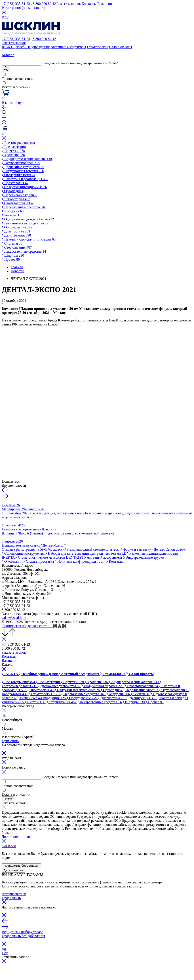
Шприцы (13, 255)
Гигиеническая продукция (26, 223)
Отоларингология (19, 175)
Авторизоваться (14, 894)
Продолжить (11, 898)
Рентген (11, 215)
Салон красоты (120, 47)
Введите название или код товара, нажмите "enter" (80, 63)
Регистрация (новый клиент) (23, 8)
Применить (10, 741)
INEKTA (8, 47)
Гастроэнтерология (21, 163)
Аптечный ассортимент (68, 47)
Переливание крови (19, 195)
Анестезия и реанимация (25, 179)
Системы (12, 243)
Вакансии (105, 4)
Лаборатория (16, 199)
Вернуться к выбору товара (22, 932)
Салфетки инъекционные (24, 187)
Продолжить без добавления (23, 936)
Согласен (9, 846)
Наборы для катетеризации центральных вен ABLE (86, 553)
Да (4, 949)
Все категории (14, 147)
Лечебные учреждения (33, 47)
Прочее (11, 259)
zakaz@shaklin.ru (15, 618)
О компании (13, 561)
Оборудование (17, 227)
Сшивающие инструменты (24, 553)
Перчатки (13, 151)
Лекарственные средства (24, 251)
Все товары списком (18, 143)
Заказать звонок (69, 4)
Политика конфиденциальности (81, 561)
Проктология (15, 183)
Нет (5, 953)
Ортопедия (13, 191)
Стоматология (98, 47)
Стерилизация (17, 247)
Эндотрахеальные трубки (144, 557)
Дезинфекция (16, 235)
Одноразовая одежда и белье (28, 219)
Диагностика (16, 231)
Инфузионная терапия (23, 171)
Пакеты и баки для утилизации (29, 239)
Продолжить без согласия (21, 866)
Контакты (89, 4)
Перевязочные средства (24, 207)
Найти (8, 799)
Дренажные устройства (23, 167)
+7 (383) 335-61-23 (16, 4)
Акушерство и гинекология (27, 159)
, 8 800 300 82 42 (43, 4)
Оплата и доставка (39, 561)
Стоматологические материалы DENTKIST (50, 557)
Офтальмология (174, 690)
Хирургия (14, 211)
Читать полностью (16, 837)
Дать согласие (13, 870)
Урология (13, 155)
